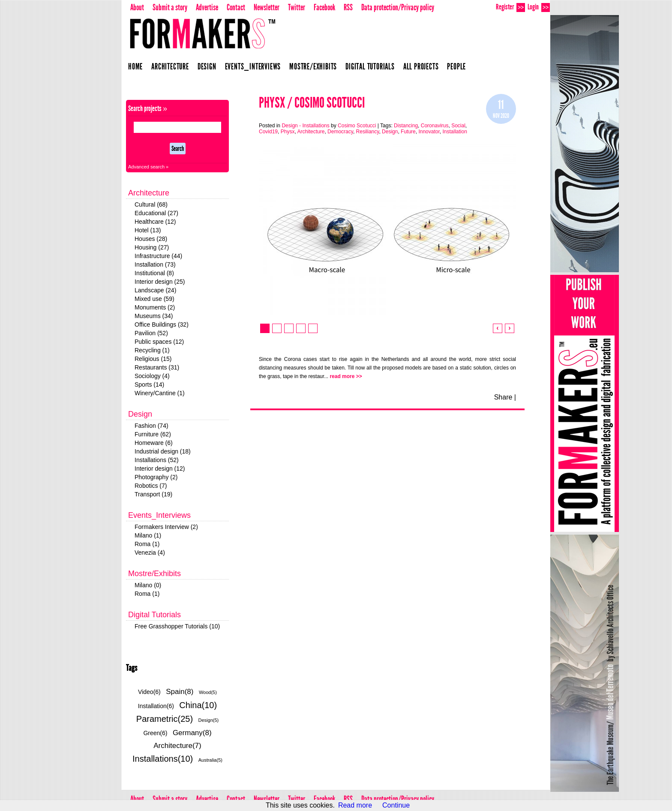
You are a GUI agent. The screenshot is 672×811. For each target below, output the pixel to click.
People (456, 66)
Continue (396, 805)
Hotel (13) (148, 230)
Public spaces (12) (159, 342)
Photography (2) (156, 477)
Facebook (324, 7)
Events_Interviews (253, 66)
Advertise (207, 7)
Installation (454, 132)
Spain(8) (180, 692)
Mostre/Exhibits (313, 66)
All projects (421, 66)
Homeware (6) (154, 443)
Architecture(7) (177, 746)
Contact (236, 7)
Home (135, 66)
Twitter (297, 7)
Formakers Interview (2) (166, 527)
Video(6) (149, 692)
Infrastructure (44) (158, 256)
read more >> (346, 376)
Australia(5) (210, 760)
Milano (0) (148, 585)
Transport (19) (153, 494)
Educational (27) (156, 213)
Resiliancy (368, 132)
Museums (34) (154, 316)
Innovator (429, 132)
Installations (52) (157, 460)
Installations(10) (163, 759)
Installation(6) (156, 706)
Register (510, 7)
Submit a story (170, 7)
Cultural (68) (151, 204)
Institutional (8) (154, 273)
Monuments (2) (155, 307)
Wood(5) (208, 692)
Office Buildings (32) (162, 324)
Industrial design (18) (163, 451)
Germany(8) (192, 733)
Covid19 (268, 132)
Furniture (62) (153, 434)
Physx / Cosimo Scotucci (312, 103)
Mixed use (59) (154, 299)
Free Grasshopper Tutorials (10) (177, 626)
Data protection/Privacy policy (398, 7)
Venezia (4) (150, 553)
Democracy (340, 132)
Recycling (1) (152, 350)
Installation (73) (155, 264)
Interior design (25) (160, 282)
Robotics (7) (151, 486)
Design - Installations (305, 126)
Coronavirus (435, 126)
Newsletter (267, 7)
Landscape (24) (155, 290)
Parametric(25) (165, 719)
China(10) (198, 705)
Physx (288, 132)
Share (503, 397)
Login (539, 7)
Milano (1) (148, 535)
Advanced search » (148, 167)
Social (458, 126)
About (137, 7)
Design (207, 66)
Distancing (406, 126)
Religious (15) (153, 359)
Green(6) (155, 733)
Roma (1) (147, 544)
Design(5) (209, 720)
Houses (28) (151, 239)
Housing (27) (152, 247)
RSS (348, 7)
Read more (355, 805)
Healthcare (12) (155, 222)
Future (408, 132)
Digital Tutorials (370, 66)
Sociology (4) (152, 376)
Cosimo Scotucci (357, 126)
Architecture (170, 66)
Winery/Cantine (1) (160, 393)
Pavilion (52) (151, 333)
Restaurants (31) (157, 367)
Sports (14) (149, 384)
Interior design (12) (160, 469)
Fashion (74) (151, 426)
